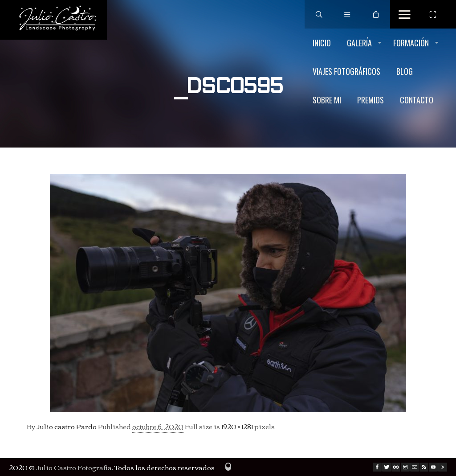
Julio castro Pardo (67, 426)
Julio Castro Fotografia (74, 467)
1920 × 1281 (237, 426)
